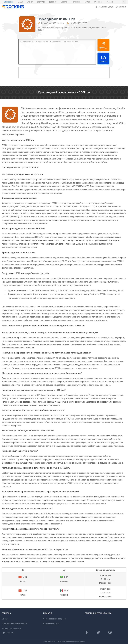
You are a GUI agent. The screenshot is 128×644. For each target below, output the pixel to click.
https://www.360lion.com (52, 23)
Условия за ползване (11, 628)
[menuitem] (9, 2)
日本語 (87, 2)
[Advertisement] (64, 73)
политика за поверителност (14, 623)
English (30, 2)
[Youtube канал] (110, 632)
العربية (20, 2)
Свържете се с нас (51, 623)
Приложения (8, 633)
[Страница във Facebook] (87, 632)
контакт (121, 7)
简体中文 (41, 2)
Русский (98, 2)
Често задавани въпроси (54, 619)
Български (9, 2)
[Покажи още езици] (124, 2)
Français (109, 2)
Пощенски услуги (105, 7)
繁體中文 (53, 2)
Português (76, 2)
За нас (5, 619)
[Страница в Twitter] (98, 632)
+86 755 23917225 (79, 23)
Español (64, 2)
